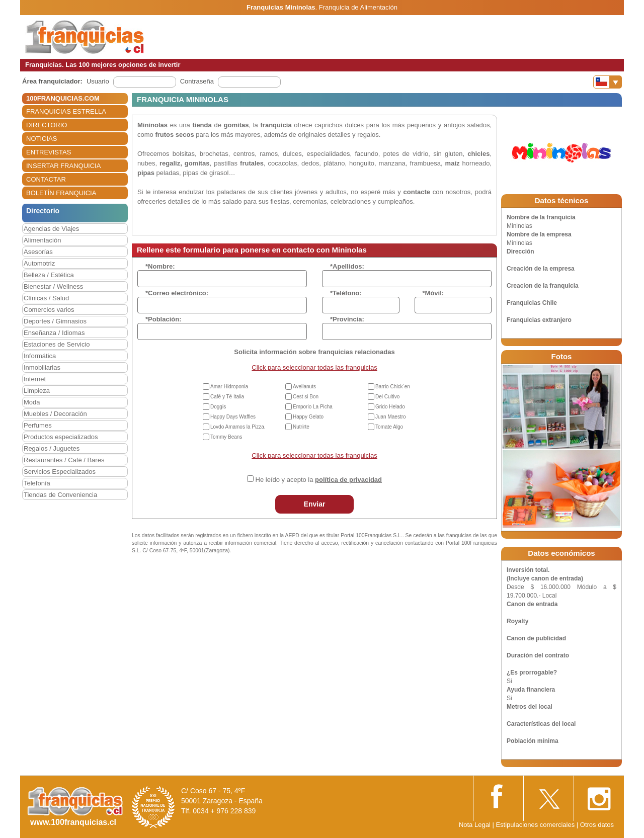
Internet (35, 379)
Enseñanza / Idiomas (54, 333)
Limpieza (37, 391)
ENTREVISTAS (49, 152)
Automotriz (39, 263)
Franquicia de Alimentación (358, 7)
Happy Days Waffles (233, 417)
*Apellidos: (347, 266)
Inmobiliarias (42, 367)
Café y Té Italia (227, 397)
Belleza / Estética (49, 275)
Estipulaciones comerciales (536, 825)
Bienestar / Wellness (53, 286)
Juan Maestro (391, 417)
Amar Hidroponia (229, 387)
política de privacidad (348, 480)
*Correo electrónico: (177, 293)
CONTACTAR (46, 179)
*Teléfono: (346, 293)
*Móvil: (433, 293)
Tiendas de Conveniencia (60, 495)
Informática (40, 356)
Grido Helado (390, 407)
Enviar (315, 504)
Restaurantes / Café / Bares (64, 460)
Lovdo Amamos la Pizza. (238, 427)
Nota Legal (475, 825)
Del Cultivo (387, 397)
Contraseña (197, 81)
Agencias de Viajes (51, 229)
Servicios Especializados (60, 472)
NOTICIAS (42, 139)
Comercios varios (49, 310)
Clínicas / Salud (46, 298)
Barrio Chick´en (393, 387)
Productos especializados (61, 437)
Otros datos (597, 825)
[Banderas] (608, 82)
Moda (32, 402)
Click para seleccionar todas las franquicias (314, 367)
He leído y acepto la (319, 480)
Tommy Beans (226, 437)
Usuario (98, 81)
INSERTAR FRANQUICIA (63, 166)
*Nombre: (160, 266)
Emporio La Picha (313, 407)
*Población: (164, 319)
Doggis (218, 407)
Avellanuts (304, 387)
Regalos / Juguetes (52, 448)
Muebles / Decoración (55, 414)
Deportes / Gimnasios (55, 321)
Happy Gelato (308, 417)
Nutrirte (301, 427)
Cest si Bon (306, 397)
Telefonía (37, 483)
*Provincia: (347, 319)
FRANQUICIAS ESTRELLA (66, 111)
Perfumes (38, 425)
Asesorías (38, 252)
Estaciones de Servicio (57, 344)
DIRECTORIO (47, 125)
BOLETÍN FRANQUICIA (61, 193)
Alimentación (42, 240)
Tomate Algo (389, 427)
